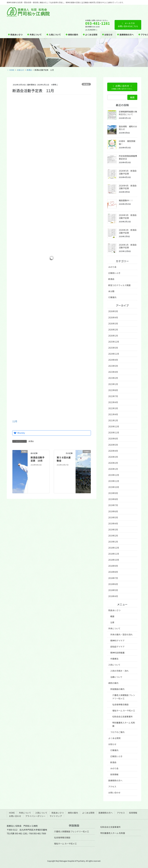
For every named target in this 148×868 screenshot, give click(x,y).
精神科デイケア (117, 641)
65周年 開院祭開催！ (127, 143)
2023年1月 (113, 384)
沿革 (112, 622)
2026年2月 (113, 330)
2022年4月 (113, 402)
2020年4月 (113, 451)
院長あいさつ (114, 610)
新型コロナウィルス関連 (119, 285)
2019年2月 (113, 536)
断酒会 (86, 84)
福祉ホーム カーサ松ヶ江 (124, 710)
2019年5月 (113, 517)
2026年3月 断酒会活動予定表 (128, 217)
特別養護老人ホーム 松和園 (124, 724)
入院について (114, 665)
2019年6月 (113, 511)
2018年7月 (113, 578)
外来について (114, 628)
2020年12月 (114, 426)
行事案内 (112, 297)
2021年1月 (113, 420)
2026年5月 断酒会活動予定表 (128, 172)
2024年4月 (113, 360)
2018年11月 (114, 554)
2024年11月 (114, 354)
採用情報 (114, 774)
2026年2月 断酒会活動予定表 (128, 231)
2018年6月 (113, 584)
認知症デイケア (117, 647)
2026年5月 (113, 311)
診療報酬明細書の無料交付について (128, 113)
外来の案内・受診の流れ (121, 634)
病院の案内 (113, 683)
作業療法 (114, 659)
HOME (12, 813)
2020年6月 (113, 439)
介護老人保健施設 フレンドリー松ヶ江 (124, 697)
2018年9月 (113, 566)
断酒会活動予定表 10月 (38, 459)
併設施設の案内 (117, 689)
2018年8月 (113, 572)
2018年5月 (113, 590)
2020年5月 (113, 445)
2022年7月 (113, 396)
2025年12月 (114, 342)
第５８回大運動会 (64, 459)
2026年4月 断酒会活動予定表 (128, 187)
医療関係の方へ (115, 780)
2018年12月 (114, 548)
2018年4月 (113, 596)
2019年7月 (113, 505)
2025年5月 (113, 348)
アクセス (112, 787)
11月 (15, 421)
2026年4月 (113, 317)
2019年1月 (113, 542)
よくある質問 (114, 738)
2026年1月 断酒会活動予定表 (128, 246)
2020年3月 (113, 457)
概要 (112, 616)
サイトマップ (56, 816)
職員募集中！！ (126, 200)
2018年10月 (114, 560)
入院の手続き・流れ (119, 671)
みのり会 (112, 267)
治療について (116, 677)
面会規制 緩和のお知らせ (128, 128)
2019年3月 (113, 530)
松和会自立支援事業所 (122, 717)
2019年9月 (113, 493)
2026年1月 (113, 336)
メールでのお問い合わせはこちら (128, 25)
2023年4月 (113, 372)
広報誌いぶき (114, 273)
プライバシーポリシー (35, 816)
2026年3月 (113, 324)
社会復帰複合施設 (120, 704)
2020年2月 (113, 463)
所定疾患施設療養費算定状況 (128, 157)
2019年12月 (114, 475)
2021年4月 (113, 414)
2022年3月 (113, 408)
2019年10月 (114, 487)
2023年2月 (113, 378)
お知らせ (112, 744)
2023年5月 (113, 366)
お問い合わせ (114, 793)
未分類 (111, 291)
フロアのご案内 (117, 732)
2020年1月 (113, 469)
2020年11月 (114, 432)
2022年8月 (113, 390)
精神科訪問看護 (117, 653)
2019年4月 (113, 523)
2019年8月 (113, 499)
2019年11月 (114, 481)
